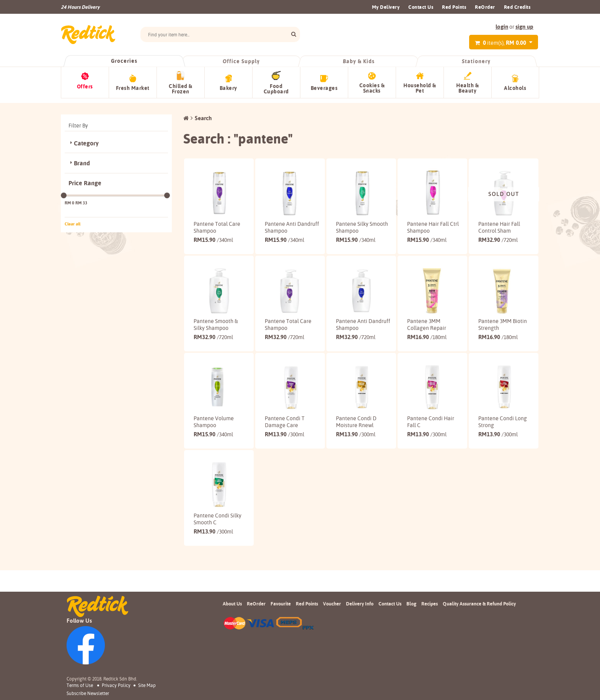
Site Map (147, 685)
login (502, 27)
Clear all (73, 219)
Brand (82, 159)
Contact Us (421, 7)
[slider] (64, 191)
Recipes (430, 604)
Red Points (454, 7)
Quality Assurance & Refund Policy (479, 604)
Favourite (281, 604)
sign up (524, 27)
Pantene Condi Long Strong (503, 430)
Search (203, 113)
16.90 (427, 339)
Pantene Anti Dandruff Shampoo (288, 223)
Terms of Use (80, 685)
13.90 (285, 443)
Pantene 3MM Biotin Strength (503, 326)
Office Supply (242, 61)
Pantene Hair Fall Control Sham (499, 223)
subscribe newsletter (88, 693)
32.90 (498, 235)
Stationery (476, 61)
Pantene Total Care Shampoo (217, 223)
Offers (85, 86)
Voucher (332, 604)
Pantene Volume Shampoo (214, 430)
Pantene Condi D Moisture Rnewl (356, 430)
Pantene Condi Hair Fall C (431, 430)
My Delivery (386, 7)
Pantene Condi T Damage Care (285, 430)
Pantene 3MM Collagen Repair (427, 326)
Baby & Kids (359, 61)
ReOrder (485, 7)
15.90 (213, 235)
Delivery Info (360, 604)
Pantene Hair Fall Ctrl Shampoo (428, 223)
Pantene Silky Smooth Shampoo (357, 223)
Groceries (124, 61)
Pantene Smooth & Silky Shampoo (216, 326)
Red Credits (517, 7)
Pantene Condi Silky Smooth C (218, 534)
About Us (232, 604)
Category (86, 139)
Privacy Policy (116, 685)
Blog (411, 604)
